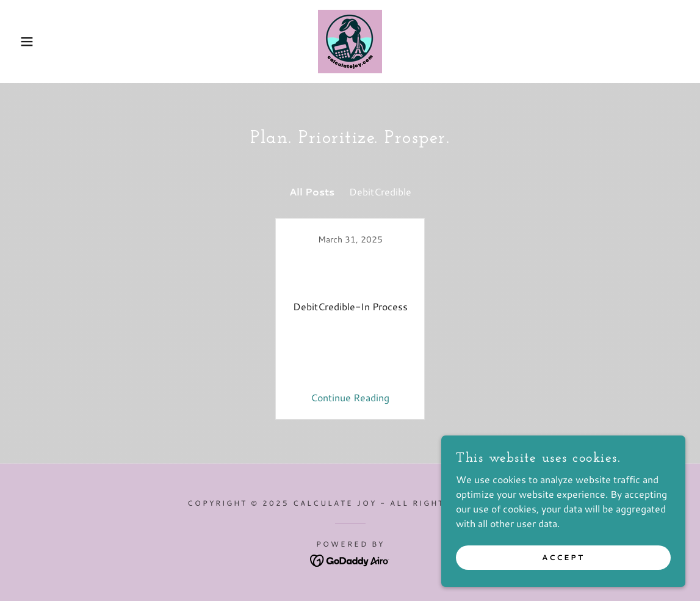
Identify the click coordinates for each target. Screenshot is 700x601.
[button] (35, 42)
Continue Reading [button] (350, 397)
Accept (563, 557)
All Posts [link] (312, 191)
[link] (350, 40)
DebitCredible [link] (380, 191)
